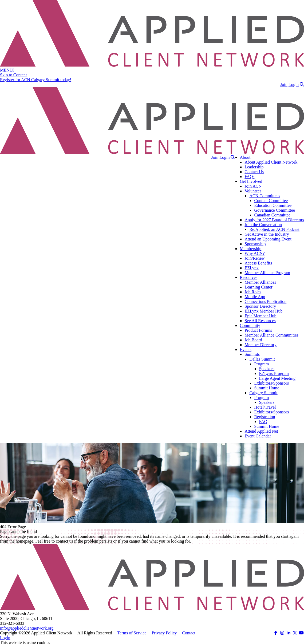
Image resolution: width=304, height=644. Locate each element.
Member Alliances (260, 282)
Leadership (254, 167)
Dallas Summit (262, 359)
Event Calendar (258, 436)
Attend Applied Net (261, 431)
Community (250, 325)
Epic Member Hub (260, 316)
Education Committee (273, 205)
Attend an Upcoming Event (268, 239)
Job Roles (253, 292)
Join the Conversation (263, 225)
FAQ (263, 422)
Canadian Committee (272, 215)
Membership (250, 249)
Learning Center (258, 287)
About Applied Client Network (271, 162)
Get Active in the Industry (267, 234)
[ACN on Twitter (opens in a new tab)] (295, 633)
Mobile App (255, 297)
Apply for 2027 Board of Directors (274, 220)
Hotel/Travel (265, 407)
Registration (264, 417)
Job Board (253, 340)
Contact (189, 633)
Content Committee (271, 201)
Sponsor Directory (260, 306)
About (245, 157)
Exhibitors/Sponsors (271, 383)
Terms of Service (132, 633)
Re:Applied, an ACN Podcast (274, 229)
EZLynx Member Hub (263, 311)
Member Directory (260, 345)
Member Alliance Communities (271, 335)
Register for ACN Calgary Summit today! (36, 80)
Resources (248, 277)
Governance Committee (274, 210)
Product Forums (258, 330)
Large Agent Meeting (277, 378)
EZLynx (251, 268)
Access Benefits (258, 263)
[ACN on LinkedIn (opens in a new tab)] (289, 633)
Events (246, 349)
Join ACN (253, 186)
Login (294, 84)
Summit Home (267, 388)
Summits (252, 354)
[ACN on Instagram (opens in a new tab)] (282, 633)
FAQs (249, 177)
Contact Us (254, 172)
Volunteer (253, 191)
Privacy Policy (164, 633)
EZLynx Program (274, 374)
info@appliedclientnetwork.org (27, 628)
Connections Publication (265, 301)
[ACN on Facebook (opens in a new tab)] (276, 633)
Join (284, 84)
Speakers (267, 369)
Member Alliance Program (267, 273)
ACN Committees (265, 196)
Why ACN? (254, 253)
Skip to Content (13, 75)
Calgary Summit (263, 393)
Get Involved (251, 181)
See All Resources (260, 321)
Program (261, 364)
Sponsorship (255, 244)
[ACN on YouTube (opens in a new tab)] (301, 633)
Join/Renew (255, 258)
